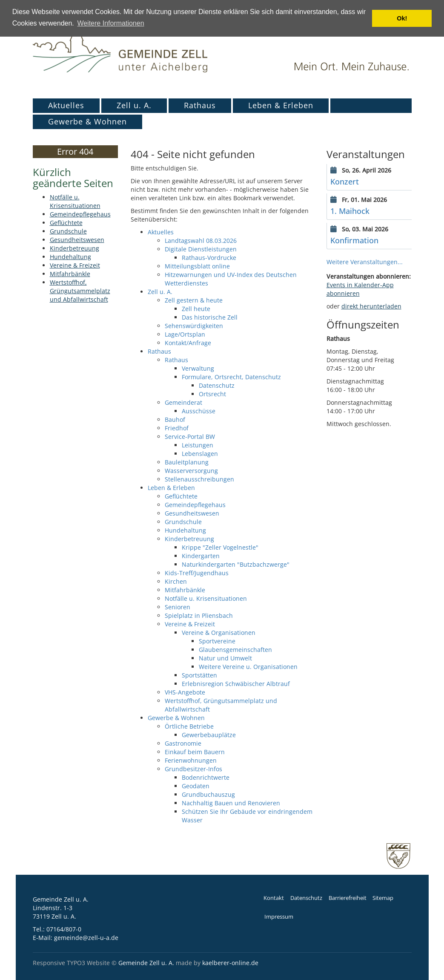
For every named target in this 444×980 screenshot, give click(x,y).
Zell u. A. (134, 105)
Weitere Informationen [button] (110, 23)
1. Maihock (350, 211)
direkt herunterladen (371, 306)
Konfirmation (354, 240)
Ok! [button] (402, 18)
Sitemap (383, 898)
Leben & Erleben (281, 105)
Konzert (345, 182)
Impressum (279, 917)
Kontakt (274, 898)
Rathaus (200, 105)
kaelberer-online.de (230, 963)
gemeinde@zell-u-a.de (86, 938)
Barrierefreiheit (348, 898)
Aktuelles (66, 105)
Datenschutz (306, 898)
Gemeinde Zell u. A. (146, 963)
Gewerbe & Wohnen (87, 121)
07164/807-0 (64, 929)
